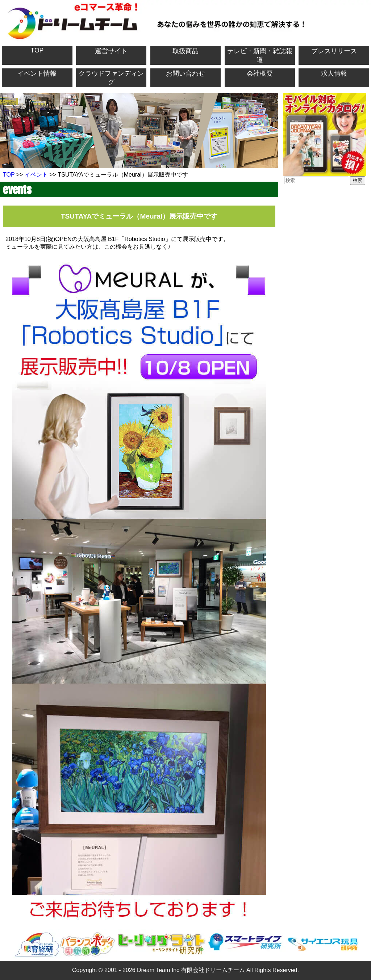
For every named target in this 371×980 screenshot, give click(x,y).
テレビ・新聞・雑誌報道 (260, 55)
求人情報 (334, 73)
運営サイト (111, 51)
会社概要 (260, 73)
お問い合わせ (185, 73)
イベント (36, 175)
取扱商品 (185, 51)
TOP (37, 50)
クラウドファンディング (111, 78)
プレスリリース (334, 51)
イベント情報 (37, 73)
